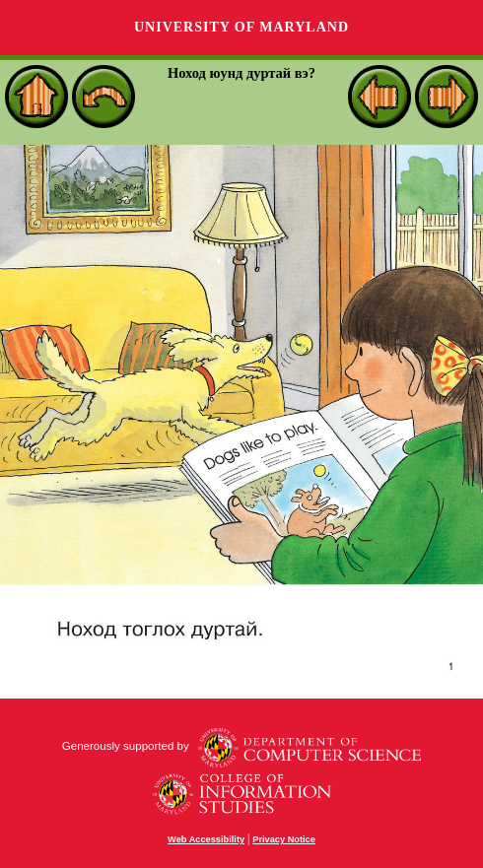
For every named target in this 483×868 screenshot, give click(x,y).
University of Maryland (241, 27)
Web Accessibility (206, 839)
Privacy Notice (284, 839)
